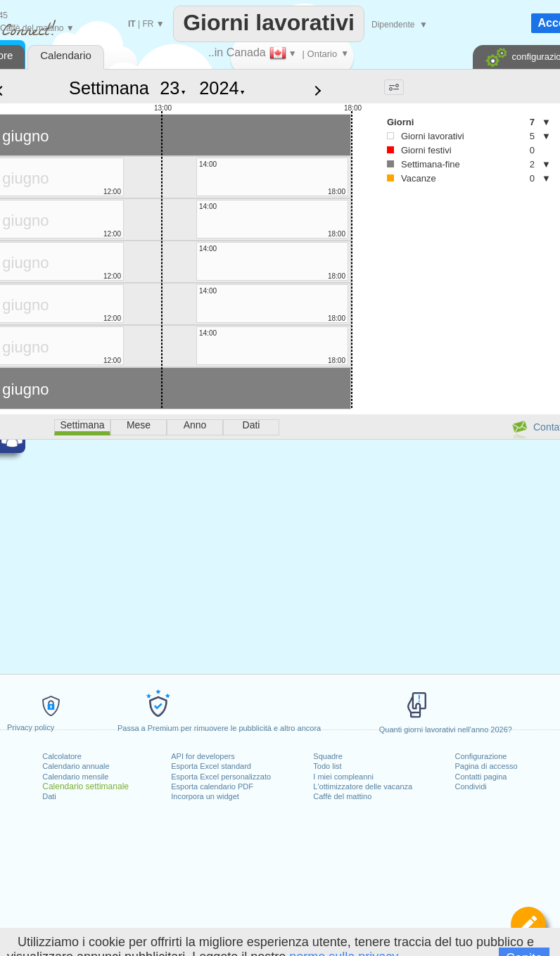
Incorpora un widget (205, 796)
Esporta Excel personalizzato (221, 777)
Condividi (470, 786)
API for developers (203, 756)
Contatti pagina (481, 777)
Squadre (328, 756)
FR (148, 24)
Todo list (327, 766)
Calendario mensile (75, 777)
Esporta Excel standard (211, 766)
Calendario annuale (76, 766)
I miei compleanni (343, 777)
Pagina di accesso (486, 766)
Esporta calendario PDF (212, 786)
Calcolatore (62, 756)
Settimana (109, 88)
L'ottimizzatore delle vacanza (363, 786)
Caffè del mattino (342, 796)
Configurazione (481, 756)
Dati (49, 796)
